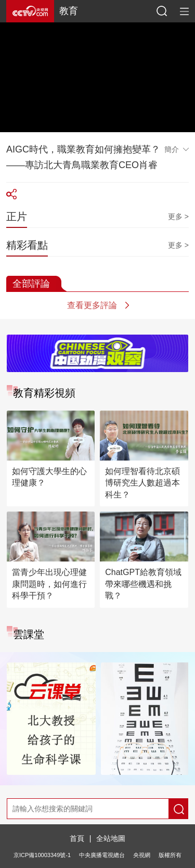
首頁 (77, 838)
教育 (69, 11)
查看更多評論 (92, 305)
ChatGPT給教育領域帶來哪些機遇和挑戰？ (143, 584)
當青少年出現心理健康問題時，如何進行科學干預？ (49, 584)
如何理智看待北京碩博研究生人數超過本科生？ (142, 483)
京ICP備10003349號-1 (42, 855)
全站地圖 (111, 838)
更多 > (178, 216)
